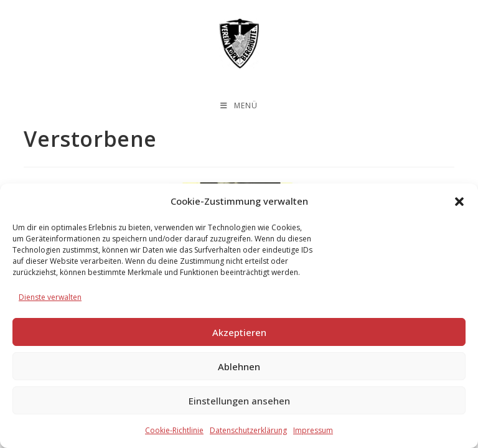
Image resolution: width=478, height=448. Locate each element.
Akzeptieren (239, 332)
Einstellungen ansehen (239, 401)
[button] (459, 202)
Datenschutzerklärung (248, 430)
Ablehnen (239, 366)
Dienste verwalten (50, 297)
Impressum (313, 430)
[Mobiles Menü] (239, 106)
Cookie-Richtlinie (174, 430)
